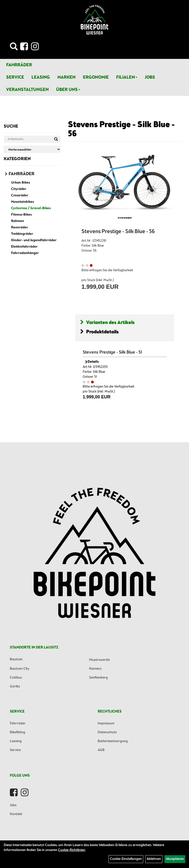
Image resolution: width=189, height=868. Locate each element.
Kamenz (95, 669)
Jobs (150, 77)
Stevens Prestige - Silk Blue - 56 (121, 129)
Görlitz (15, 687)
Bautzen (16, 659)
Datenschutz (107, 732)
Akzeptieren (175, 859)
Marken (66, 77)
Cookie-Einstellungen (126, 859)
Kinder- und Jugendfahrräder (34, 240)
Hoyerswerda (99, 660)
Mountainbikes (23, 202)
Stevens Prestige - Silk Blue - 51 (112, 352)
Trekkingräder (22, 234)
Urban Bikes (21, 183)
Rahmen (18, 221)
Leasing (41, 77)
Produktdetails (99, 332)
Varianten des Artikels (107, 323)
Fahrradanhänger (25, 253)
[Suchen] (56, 139)
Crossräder (20, 196)
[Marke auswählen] (32, 149)
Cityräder (19, 189)
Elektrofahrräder (24, 247)
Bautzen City (20, 669)
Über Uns (68, 90)
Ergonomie (96, 77)
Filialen (127, 77)
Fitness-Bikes (21, 215)
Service (15, 77)
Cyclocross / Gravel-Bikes (31, 208)
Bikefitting (17, 732)
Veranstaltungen (27, 90)
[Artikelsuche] (14, 48)
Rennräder (20, 228)
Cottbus (16, 678)
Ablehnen (154, 859)
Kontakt (16, 814)
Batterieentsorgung (113, 741)
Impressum (106, 723)
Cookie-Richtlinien (72, 850)
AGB (101, 750)
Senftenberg (98, 678)
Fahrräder (19, 65)
